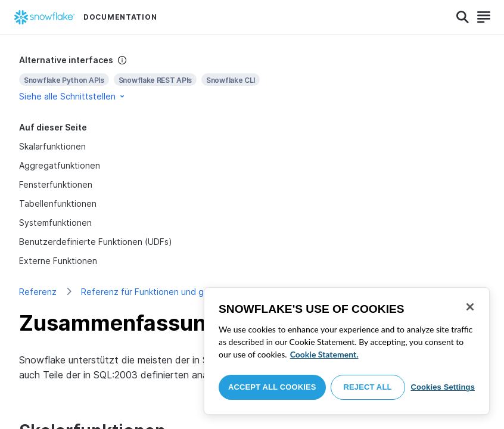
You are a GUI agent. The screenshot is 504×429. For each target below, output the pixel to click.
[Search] (463, 17)
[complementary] (252, 78)
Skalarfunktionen (52, 146)
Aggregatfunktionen (60, 165)
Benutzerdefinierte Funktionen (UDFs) (96, 242)
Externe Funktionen (58, 261)
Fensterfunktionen (56, 184)
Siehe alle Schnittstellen (73, 96)
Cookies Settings (443, 387)
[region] (347, 351)
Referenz (38, 292)
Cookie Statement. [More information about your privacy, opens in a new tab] (324, 354)
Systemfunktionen (55, 223)
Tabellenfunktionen (58, 203)
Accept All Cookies (272, 387)
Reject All (368, 387)
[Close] (470, 307)
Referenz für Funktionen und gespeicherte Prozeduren (192, 292)
